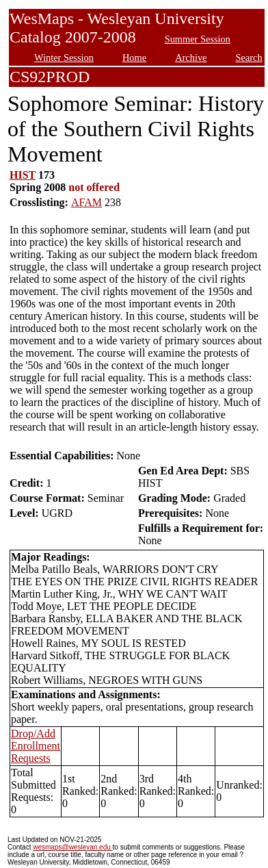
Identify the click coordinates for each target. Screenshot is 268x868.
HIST (23, 175)
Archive (191, 58)
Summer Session (198, 39)
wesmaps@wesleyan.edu (72, 847)
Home (134, 58)
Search (249, 58)
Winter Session (64, 58)
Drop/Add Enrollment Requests (36, 746)
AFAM (86, 202)
